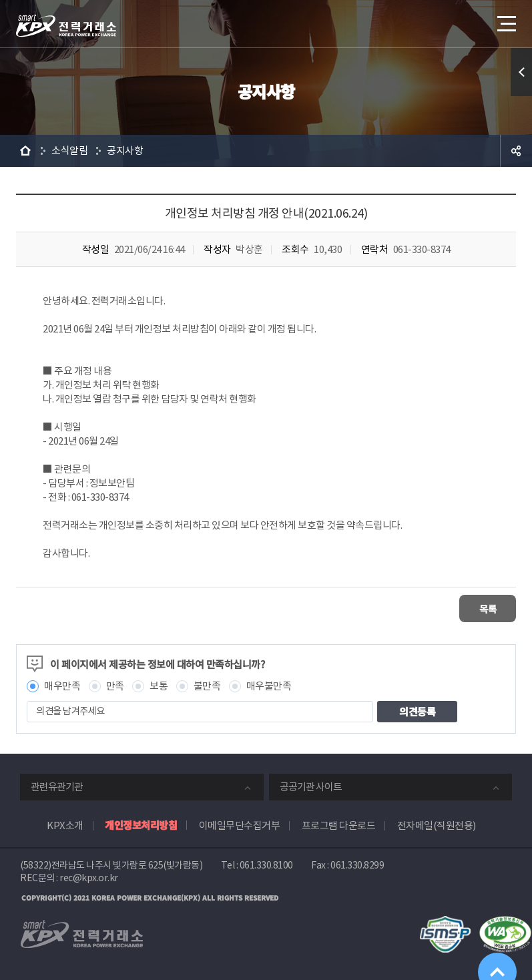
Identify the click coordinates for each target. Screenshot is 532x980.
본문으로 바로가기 (0, 0)
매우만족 (62, 685)
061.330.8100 (266, 864)
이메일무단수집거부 (240, 824)
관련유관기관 (57, 785)
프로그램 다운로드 (339, 824)
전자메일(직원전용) (437, 824)
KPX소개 (65, 824)
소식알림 (69, 151)
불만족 (207, 685)
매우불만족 (269, 685)
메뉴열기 (505, 20)
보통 (159, 685)
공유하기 (516, 151)
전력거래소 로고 (66, 25)
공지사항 (125, 151)
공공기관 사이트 (311, 785)
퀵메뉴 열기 (521, 72)
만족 (115, 685)
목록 (476, 608)
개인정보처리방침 (141, 823)
